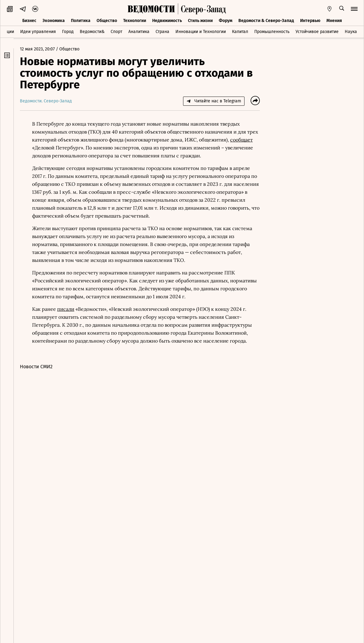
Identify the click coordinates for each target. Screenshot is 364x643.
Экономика (54, 21)
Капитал (240, 32)
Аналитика (139, 32)
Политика (81, 21)
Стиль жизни (200, 21)
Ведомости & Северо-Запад (266, 21)
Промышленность (272, 32)
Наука (351, 32)
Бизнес (29, 21)
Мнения (334, 21)
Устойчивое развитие (317, 32)
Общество (107, 21)
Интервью (310, 21)
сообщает (241, 140)
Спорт (116, 32)
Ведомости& (92, 32)
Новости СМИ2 (36, 367)
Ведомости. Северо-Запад (46, 101)
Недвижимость (167, 21)
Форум (226, 21)
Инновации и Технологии (201, 32)
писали (66, 309)
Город (68, 32)
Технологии (135, 21)
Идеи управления (38, 32)
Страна (162, 32)
